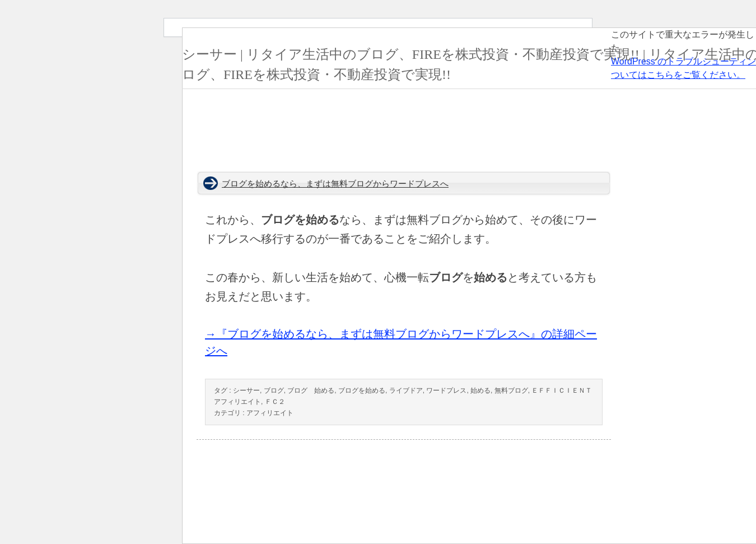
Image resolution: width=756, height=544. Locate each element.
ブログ (274, 390)
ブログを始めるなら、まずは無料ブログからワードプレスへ (335, 184)
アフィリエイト (270, 413)
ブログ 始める (311, 390)
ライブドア (406, 390)
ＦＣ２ (275, 402)
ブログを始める (362, 390)
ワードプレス (446, 390)
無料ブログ (511, 390)
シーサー (246, 390)
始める (480, 390)
